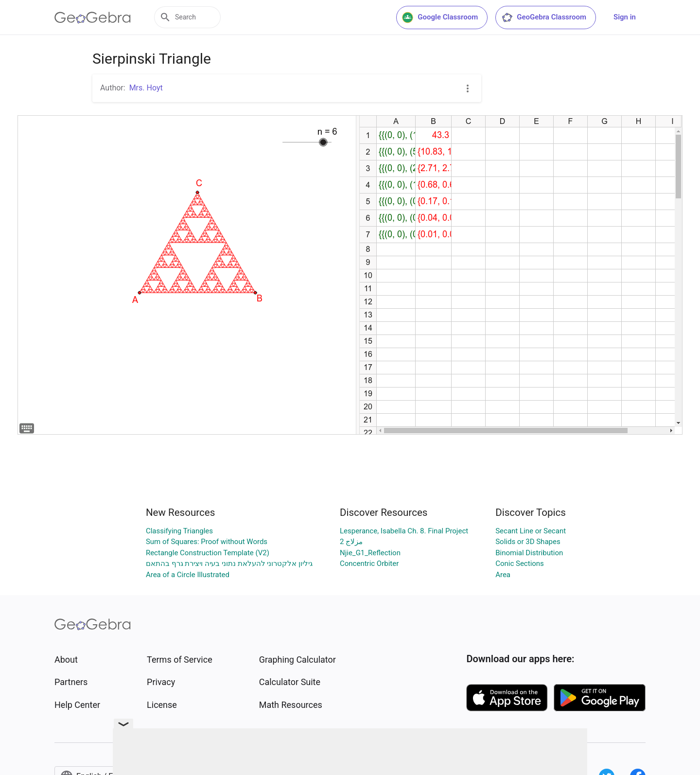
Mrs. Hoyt (146, 88)
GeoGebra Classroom (544, 18)
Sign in (625, 17)
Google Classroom (440, 18)
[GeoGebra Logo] (93, 18)
